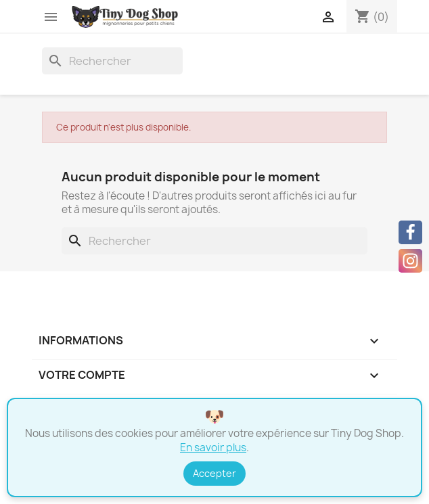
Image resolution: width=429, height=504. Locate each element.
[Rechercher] (112, 61)
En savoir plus (213, 448)
